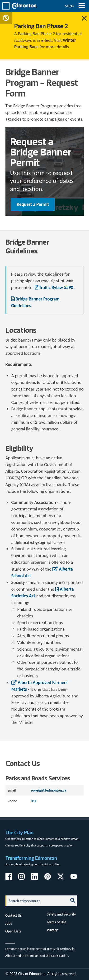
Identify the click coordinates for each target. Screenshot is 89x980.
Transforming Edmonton (31, 858)
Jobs (9, 923)
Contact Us (14, 915)
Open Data (14, 931)
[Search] (36, 901)
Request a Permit (33, 204)
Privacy (52, 930)
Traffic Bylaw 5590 (56, 287)
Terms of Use (57, 922)
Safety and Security (61, 914)
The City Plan (19, 833)
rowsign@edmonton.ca (49, 790)
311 (34, 801)
